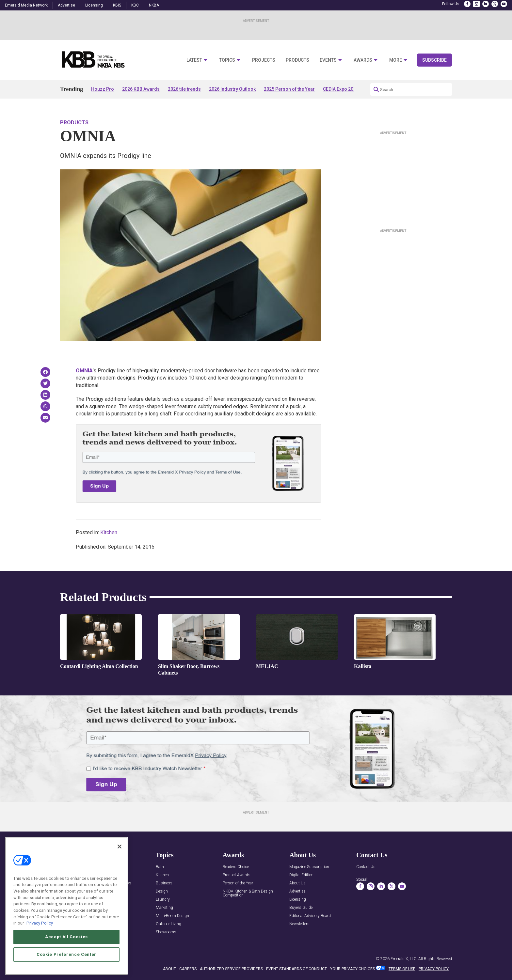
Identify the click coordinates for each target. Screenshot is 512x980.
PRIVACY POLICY (434, 969)
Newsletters (299, 924)
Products (297, 60)
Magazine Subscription (309, 867)
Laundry (163, 900)
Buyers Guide (301, 908)
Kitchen (109, 532)
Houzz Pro (103, 89)
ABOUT (169, 969)
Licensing (94, 5)
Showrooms (166, 932)
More (396, 60)
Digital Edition (301, 875)
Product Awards (237, 875)
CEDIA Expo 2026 (341, 89)
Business (164, 883)
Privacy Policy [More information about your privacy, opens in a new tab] (40, 939)
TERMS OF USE (402, 969)
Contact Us (366, 867)
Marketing (164, 908)
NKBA (154, 5)
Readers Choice (236, 867)
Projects (264, 60)
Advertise (66, 5)
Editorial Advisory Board (310, 916)
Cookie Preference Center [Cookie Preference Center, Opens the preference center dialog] (66, 970)
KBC (135, 5)
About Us (297, 883)
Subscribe (434, 60)
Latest (194, 60)
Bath (160, 867)
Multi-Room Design (172, 916)
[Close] (120, 862)
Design (162, 891)
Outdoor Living (168, 924)
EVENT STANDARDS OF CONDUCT (296, 969)
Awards (363, 60)
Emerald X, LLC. (404, 959)
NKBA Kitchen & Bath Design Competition (248, 893)
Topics (227, 60)
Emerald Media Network (26, 5)
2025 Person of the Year (289, 89)
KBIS (117, 5)
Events (328, 60)
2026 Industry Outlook (232, 89)
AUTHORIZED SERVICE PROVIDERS (231, 969)
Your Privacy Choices (352, 969)
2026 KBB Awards (141, 89)
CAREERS (188, 969)
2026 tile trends (184, 89)
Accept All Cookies (66, 952)
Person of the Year (238, 883)
